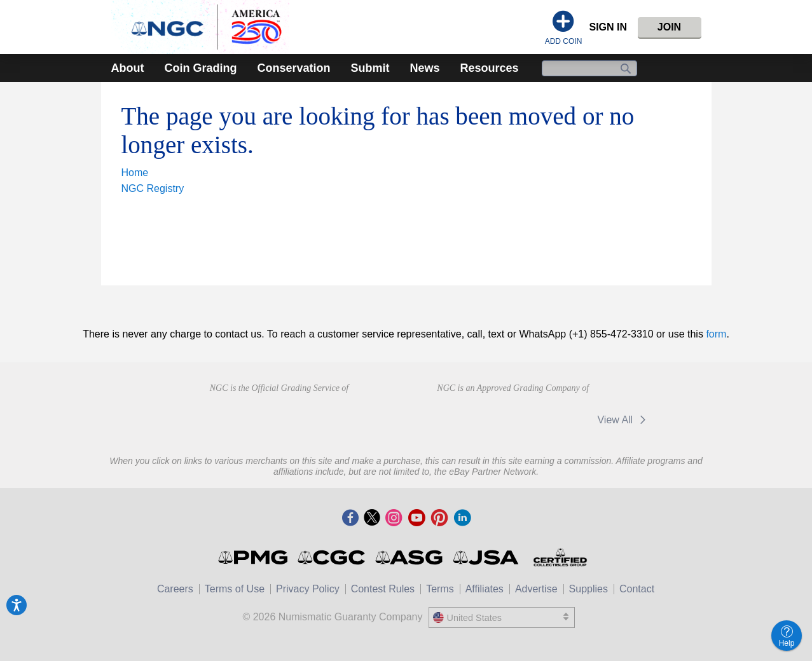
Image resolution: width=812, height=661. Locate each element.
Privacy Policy (308, 589)
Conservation (293, 68)
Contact (637, 589)
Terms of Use (235, 589)
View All (623, 420)
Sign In (608, 27)
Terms (440, 589)
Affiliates (485, 589)
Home (135, 173)
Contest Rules (383, 589)
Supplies (588, 589)
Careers (175, 589)
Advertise (536, 589)
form (716, 334)
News (425, 68)
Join (669, 27)
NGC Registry (153, 188)
